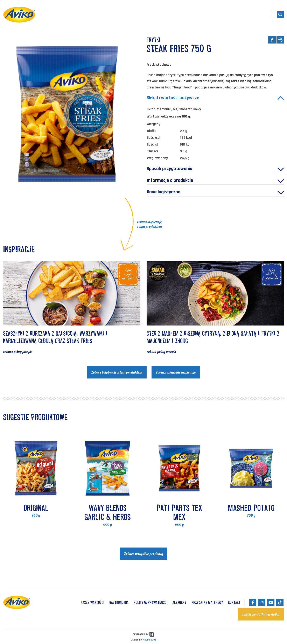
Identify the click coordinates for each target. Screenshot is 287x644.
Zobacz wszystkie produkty (144, 554)
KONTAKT (234, 602)
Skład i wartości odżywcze (215, 98)
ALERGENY (179, 602)
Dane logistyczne (215, 193)
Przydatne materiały (207, 602)
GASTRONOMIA (119, 602)
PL (260, 14)
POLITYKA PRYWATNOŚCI (150, 602)
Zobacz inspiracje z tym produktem (117, 373)
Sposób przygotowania (215, 169)
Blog (244, 14)
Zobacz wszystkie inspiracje (176, 373)
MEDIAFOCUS (149, 640)
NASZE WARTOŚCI (92, 602)
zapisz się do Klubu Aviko (261, 614)
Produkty (189, 14)
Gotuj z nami (219, 14)
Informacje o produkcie (215, 181)
